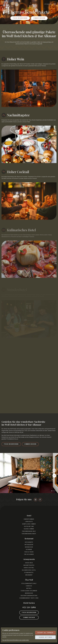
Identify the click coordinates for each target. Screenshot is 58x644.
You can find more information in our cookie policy (16, 640)
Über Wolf (29, 580)
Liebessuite (29, 522)
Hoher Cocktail (29, 568)
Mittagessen (29, 545)
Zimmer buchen (39, 18)
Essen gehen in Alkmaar (29, 591)
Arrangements (29, 559)
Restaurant (29, 539)
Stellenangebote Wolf (29, 583)
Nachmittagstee (29, 565)
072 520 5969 (48, 4)
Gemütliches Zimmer (29, 524)
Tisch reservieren (20, 18)
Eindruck (29, 586)
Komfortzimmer (29, 519)
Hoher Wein (29, 563)
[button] (52, 491)
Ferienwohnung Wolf (29, 531)
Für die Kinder (29, 554)
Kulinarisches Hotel (29, 570)
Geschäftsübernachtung (29, 596)
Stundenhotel (29, 573)
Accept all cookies (45, 633)
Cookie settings (45, 637)
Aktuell (29, 588)
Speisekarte (29, 542)
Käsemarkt (29, 575)
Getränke (29, 549)
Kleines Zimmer (29, 529)
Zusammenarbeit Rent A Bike (29, 598)
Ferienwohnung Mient (29, 534)
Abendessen (29, 547)
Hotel (29, 516)
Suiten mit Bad (29, 526)
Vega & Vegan (29, 552)
